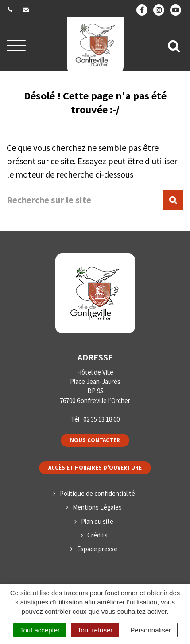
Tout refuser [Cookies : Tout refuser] (95, 630)
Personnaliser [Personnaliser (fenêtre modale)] (151, 630)
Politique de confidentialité (97, 493)
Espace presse (97, 549)
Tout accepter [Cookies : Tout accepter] (40, 630)
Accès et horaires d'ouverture (95, 468)
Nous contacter (95, 440)
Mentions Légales (97, 507)
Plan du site (97, 521)
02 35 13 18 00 (101, 419)
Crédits (97, 535)
